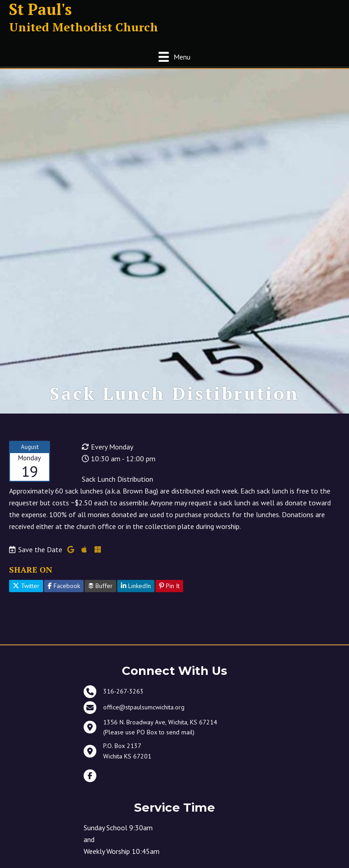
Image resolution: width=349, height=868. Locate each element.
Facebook (64, 589)
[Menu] (174, 57)
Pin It (169, 589)
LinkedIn (136, 589)
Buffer (100, 589)
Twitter (26, 589)
